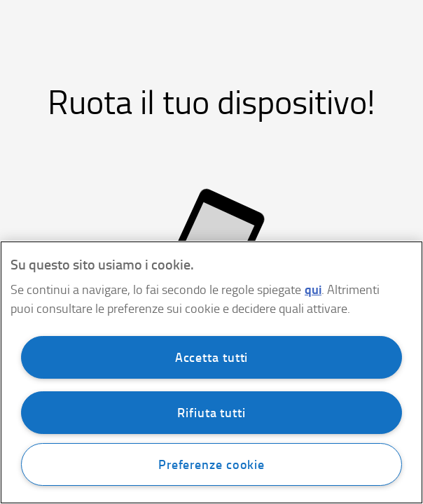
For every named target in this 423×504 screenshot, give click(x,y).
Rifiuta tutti (211, 412)
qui (313, 289)
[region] (211, 372)
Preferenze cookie (211, 464)
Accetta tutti (212, 357)
